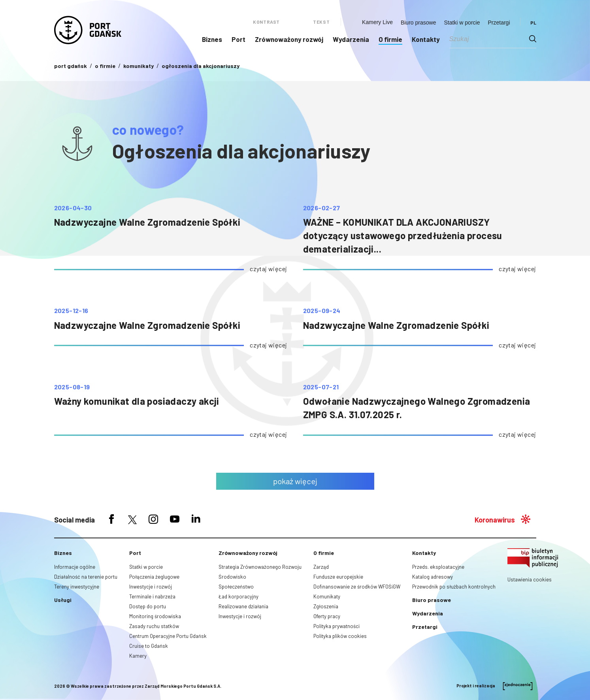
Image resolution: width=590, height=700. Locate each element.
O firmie (390, 39)
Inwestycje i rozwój (151, 587)
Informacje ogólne (75, 567)
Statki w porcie (462, 23)
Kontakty (426, 39)
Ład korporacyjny (238, 596)
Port (238, 39)
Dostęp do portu (148, 606)
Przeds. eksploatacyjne (438, 567)
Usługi (63, 600)
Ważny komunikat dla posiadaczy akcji (137, 401)
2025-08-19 (72, 387)
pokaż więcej (295, 481)
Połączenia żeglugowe (154, 577)
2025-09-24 (322, 311)
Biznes (212, 39)
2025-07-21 (321, 387)
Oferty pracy (327, 616)
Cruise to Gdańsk (149, 646)
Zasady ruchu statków (154, 626)
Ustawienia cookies (530, 579)
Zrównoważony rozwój (289, 39)
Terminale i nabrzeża (152, 596)
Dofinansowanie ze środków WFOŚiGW (357, 587)
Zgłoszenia (326, 606)
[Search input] (489, 39)
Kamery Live (377, 22)
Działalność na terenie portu (86, 577)
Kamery (138, 656)
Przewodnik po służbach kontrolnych (454, 587)
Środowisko (232, 577)
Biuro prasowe (418, 23)
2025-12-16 (71, 311)
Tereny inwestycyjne (77, 587)
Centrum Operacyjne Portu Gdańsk (168, 636)
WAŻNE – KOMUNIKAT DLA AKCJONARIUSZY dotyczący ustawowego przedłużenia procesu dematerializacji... (403, 235)
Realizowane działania (243, 606)
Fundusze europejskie (338, 577)
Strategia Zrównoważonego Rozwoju (260, 567)
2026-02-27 (322, 208)
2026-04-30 (73, 208)
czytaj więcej (268, 269)
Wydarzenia (351, 39)
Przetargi (499, 23)
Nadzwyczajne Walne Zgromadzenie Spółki (147, 222)
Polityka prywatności (336, 626)
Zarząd (321, 567)
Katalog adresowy (433, 577)
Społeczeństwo (236, 587)
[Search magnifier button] (533, 39)
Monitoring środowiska (155, 616)
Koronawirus (495, 520)
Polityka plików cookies (340, 636)
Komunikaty (327, 596)
